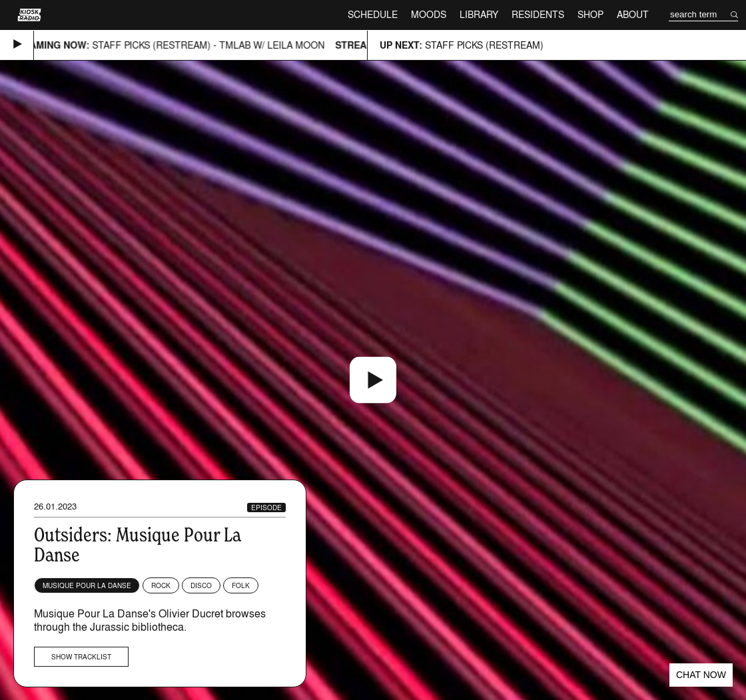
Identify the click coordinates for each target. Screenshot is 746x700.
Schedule (373, 14)
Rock (161, 585)
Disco (201, 585)
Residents (538, 14)
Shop (590, 14)
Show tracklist (81, 657)
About (633, 14)
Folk (241, 585)
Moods (429, 14)
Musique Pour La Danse (87, 585)
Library (479, 14)
